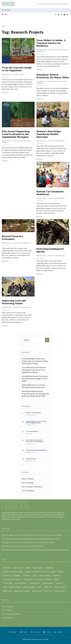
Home (3, 26)
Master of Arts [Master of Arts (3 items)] (37, 591)
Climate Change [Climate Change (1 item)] (45, 576)
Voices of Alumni (53, 50)
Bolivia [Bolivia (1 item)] (61, 572)
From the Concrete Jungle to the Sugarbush (17, 69)
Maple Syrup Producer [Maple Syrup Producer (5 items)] (22, 591)
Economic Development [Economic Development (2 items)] (43, 579)
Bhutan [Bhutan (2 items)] (54, 572)
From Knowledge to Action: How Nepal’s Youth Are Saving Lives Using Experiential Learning (35, 361)
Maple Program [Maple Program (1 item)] (60, 587)
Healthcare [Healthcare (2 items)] (59, 583)
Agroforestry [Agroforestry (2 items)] (18, 568)
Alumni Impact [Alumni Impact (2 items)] (38, 568)
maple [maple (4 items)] (39, 587)
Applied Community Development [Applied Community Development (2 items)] (37, 572)
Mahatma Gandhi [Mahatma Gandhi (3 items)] (29, 587)
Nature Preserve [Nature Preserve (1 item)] (60, 591)
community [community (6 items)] (57, 576)
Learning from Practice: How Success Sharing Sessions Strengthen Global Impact (35, 379)
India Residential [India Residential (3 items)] (15, 587)
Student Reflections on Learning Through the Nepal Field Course (23, 546)
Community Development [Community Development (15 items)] (12, 579)
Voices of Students (19, 74)
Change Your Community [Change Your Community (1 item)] (12, 576)
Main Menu (6, 10)
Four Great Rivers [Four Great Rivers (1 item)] (21, 583)
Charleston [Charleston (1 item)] (27, 576)
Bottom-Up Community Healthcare (50, 193)
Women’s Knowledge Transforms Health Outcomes (49, 134)
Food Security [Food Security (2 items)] (8, 583)
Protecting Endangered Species (50, 250)
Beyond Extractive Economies (12, 238)
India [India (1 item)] (5, 587)
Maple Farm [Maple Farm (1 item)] (48, 587)
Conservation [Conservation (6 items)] (28, 579)
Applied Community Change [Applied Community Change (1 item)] (13, 572)
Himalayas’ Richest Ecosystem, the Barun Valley (53, 76)
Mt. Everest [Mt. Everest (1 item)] (48, 591)
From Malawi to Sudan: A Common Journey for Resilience (51, 43)
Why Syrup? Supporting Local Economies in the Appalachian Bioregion (16, 134)
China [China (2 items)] (35, 576)
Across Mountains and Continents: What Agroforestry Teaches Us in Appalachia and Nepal (34, 370)
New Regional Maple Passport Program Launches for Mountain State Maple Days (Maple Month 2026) (35, 394)
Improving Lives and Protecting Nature (14, 302)
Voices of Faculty (52, 81)
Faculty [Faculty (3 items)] (57, 579)
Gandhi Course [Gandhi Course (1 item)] (35, 583)
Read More (6, 93)
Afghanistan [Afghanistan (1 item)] (7, 568)
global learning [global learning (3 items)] (48, 583)
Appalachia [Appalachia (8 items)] (49, 568)
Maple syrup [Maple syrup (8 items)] (7, 591)
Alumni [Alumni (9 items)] (28, 568)
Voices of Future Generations (22, 141)
